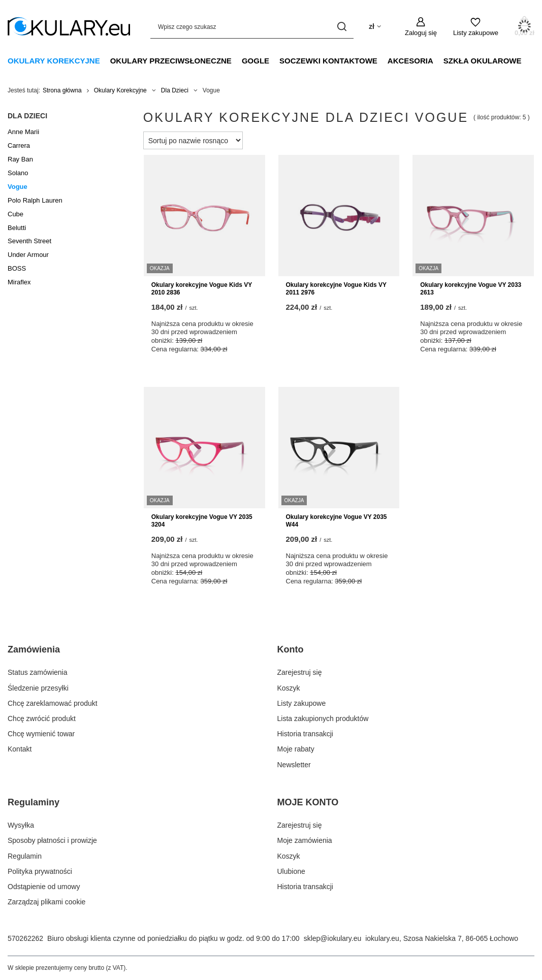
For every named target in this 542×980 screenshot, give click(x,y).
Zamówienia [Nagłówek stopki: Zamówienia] (34, 649)
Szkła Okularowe (483, 61)
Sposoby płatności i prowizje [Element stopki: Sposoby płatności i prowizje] (52, 840)
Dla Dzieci (175, 90)
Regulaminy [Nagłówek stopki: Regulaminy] (34, 802)
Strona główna (62, 90)
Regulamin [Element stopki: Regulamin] (25, 856)
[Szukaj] (342, 27)
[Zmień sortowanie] (193, 140)
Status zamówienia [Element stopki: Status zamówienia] (38, 672)
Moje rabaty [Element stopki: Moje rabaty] (296, 749)
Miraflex (19, 282)
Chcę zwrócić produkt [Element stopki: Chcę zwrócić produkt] (42, 718)
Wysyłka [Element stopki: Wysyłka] (21, 825)
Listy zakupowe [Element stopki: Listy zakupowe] (302, 703)
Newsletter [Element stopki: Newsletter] (294, 765)
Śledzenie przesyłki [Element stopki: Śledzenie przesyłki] (38, 688)
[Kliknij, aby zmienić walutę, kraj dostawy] (375, 27)
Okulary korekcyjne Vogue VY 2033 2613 (471, 289)
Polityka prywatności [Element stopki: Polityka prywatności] (40, 871)
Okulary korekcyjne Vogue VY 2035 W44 (337, 521)
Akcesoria (410, 61)
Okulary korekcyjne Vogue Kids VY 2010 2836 (202, 289)
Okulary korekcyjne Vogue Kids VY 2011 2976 (336, 289)
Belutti (17, 228)
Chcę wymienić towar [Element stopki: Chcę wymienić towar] (41, 734)
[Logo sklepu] (69, 27)
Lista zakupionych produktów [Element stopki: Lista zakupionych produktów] (323, 718)
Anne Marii (23, 132)
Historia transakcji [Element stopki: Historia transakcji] (305, 734)
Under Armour (28, 255)
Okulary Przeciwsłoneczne (171, 61)
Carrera (19, 145)
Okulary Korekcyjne (54, 61)
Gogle (256, 61)
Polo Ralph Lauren (35, 200)
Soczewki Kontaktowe (328, 61)
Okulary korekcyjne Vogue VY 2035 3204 (202, 521)
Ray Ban (20, 159)
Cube (15, 214)
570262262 (25, 938)
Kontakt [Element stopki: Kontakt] (20, 749)
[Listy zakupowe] (476, 27)
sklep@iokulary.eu (333, 938)
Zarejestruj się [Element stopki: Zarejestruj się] (300, 672)
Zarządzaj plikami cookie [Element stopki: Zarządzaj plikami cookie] (46, 902)
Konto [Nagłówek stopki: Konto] (291, 649)
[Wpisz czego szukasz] (252, 27)
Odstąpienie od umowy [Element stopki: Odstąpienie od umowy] (44, 887)
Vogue (18, 187)
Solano (18, 173)
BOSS (17, 268)
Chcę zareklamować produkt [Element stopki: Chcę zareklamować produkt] (53, 703)
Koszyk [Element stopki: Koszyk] (289, 688)
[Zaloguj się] (421, 27)
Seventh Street (29, 241)
